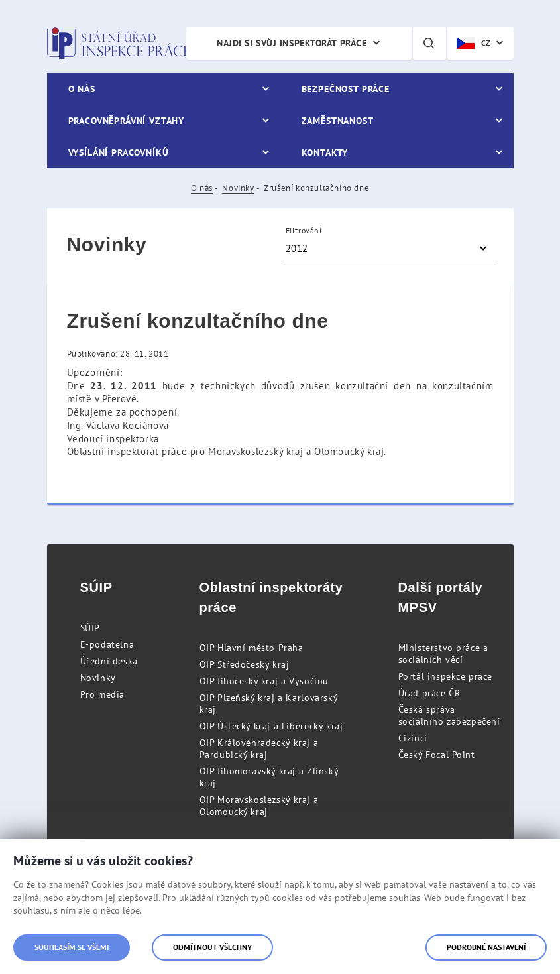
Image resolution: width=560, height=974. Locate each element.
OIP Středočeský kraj (245, 664)
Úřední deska (109, 661)
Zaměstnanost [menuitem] (338, 121)
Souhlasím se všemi (72, 947)
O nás (202, 188)
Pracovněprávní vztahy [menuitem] (127, 121)
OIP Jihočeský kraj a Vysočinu (264, 681)
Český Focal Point (437, 755)
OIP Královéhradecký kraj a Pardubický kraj (259, 749)
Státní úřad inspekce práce (118, 43)
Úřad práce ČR (429, 693)
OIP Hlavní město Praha (252, 648)
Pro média (102, 694)
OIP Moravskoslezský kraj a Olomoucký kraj (259, 806)
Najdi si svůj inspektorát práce (292, 43)
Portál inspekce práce (446, 676)
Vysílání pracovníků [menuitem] (119, 152)
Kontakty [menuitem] (325, 152)
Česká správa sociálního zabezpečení (449, 715)
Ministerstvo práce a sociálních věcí (443, 654)
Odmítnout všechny (212, 947)
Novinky (238, 188)
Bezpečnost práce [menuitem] (346, 89)
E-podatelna (107, 644)
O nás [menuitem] (82, 89)
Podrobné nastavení (486, 947)
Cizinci (413, 738)
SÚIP (90, 628)
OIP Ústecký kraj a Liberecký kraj (271, 726)
